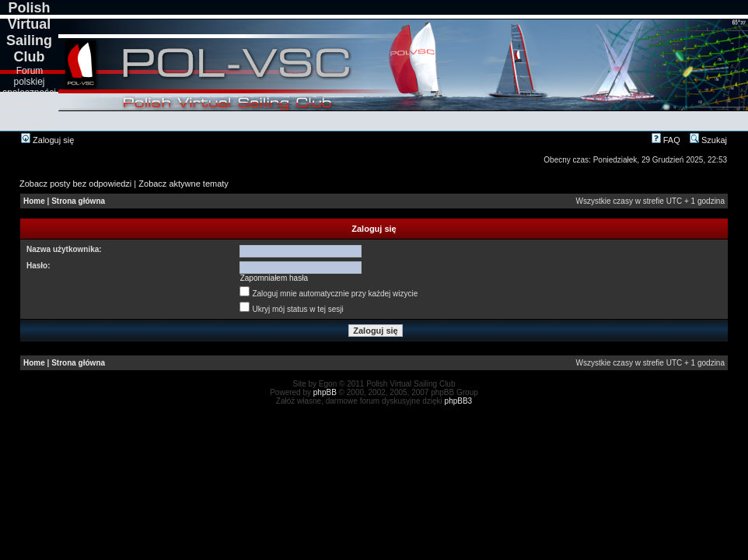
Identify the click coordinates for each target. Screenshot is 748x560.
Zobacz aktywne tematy (184, 184)
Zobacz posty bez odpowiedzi (75, 184)
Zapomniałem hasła (274, 278)
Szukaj (708, 140)
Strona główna (78, 201)
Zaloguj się (47, 140)
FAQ (666, 140)
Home (34, 201)
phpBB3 (459, 401)
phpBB (325, 392)
